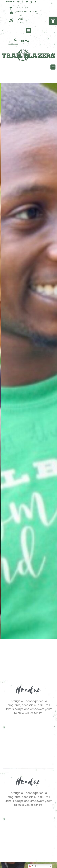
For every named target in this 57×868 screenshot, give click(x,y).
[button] (53, 21)
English (33, 866)
